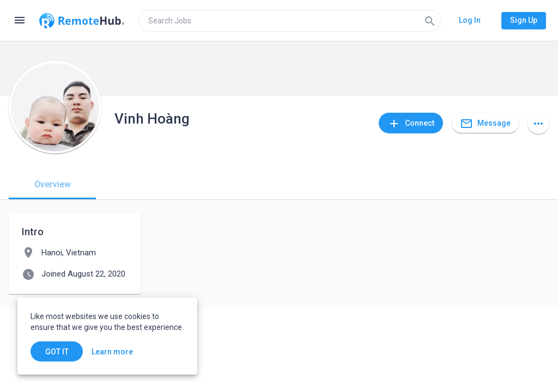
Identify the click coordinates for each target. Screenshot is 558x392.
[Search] (430, 21)
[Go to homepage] (82, 21)
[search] (290, 21)
